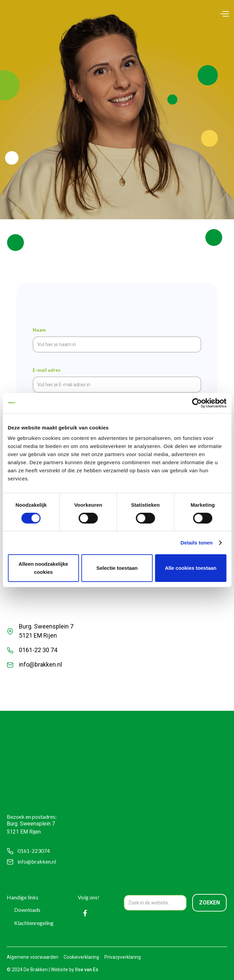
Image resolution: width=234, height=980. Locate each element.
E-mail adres (47, 370)
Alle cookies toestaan (191, 568)
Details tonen (196, 543)
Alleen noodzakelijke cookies (43, 568)
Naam (39, 330)
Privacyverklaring (123, 957)
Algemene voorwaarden (32, 957)
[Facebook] (85, 913)
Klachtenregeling (34, 923)
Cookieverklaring (81, 957)
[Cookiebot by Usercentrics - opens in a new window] (197, 403)
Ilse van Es (87, 970)
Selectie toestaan (117, 568)
